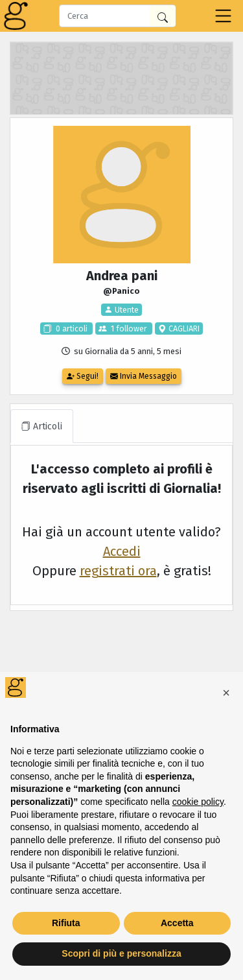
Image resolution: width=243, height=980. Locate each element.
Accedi (122, 551)
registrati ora (118, 571)
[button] (226, 693)
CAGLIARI (183, 329)
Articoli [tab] (42, 426)
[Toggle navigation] (223, 16)
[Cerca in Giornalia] (163, 16)
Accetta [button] (177, 923)
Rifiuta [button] (66, 923)
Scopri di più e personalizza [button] (121, 953)
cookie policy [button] (198, 802)
